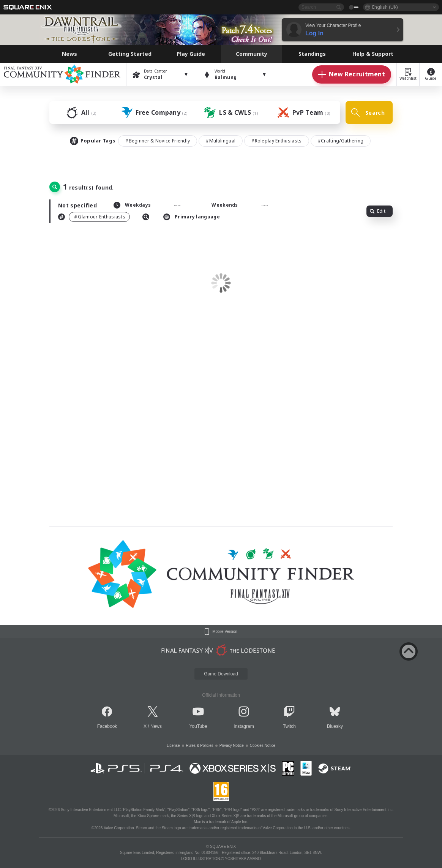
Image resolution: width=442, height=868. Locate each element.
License (173, 745)
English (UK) (385, 7)
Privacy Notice (232, 745)
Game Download (221, 674)
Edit (378, 211)
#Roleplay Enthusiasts (276, 141)
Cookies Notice (263, 745)
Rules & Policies (200, 745)
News (156, 726)
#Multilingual (221, 141)
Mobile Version (225, 632)
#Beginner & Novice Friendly (158, 141)
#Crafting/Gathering (341, 141)
